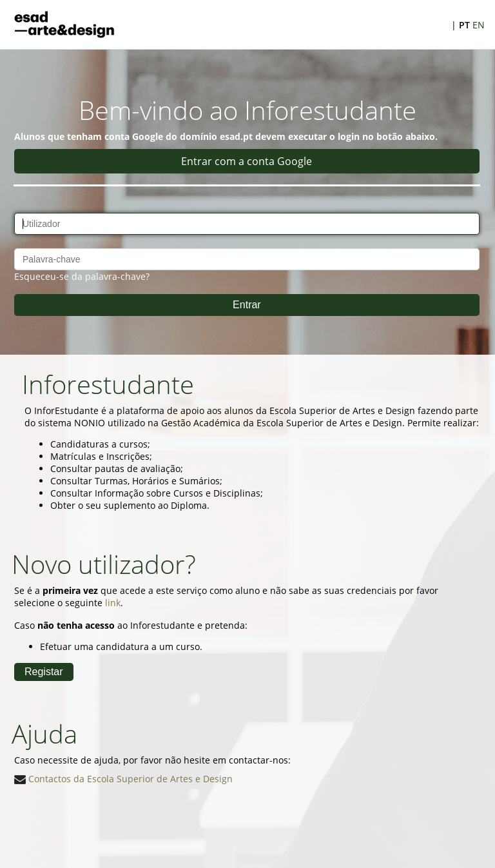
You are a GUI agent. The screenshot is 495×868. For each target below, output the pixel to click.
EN (479, 25)
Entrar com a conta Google (247, 161)
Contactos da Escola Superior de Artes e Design (123, 779)
